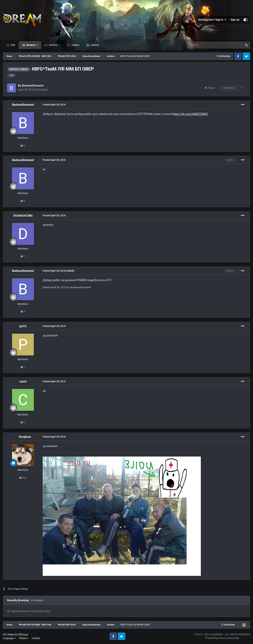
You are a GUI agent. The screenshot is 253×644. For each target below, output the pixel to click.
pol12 (23, 326)
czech (23, 381)
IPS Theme (9, 635)
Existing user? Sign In (212, 20)
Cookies (36, 638)
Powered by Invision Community (222, 638)
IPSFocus (23, 635)
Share (210, 88)
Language (9, 638)
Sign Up (235, 20)
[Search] (206, 45)
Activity (53, 45)
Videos (75, 45)
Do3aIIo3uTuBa (23, 216)
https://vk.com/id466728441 (191, 114)
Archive (43, 90)
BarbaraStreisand (33, 86)
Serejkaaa (25, 437)
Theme (24, 638)
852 (23, 478)
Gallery (94, 45)
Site (13, 45)
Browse (31, 45)
